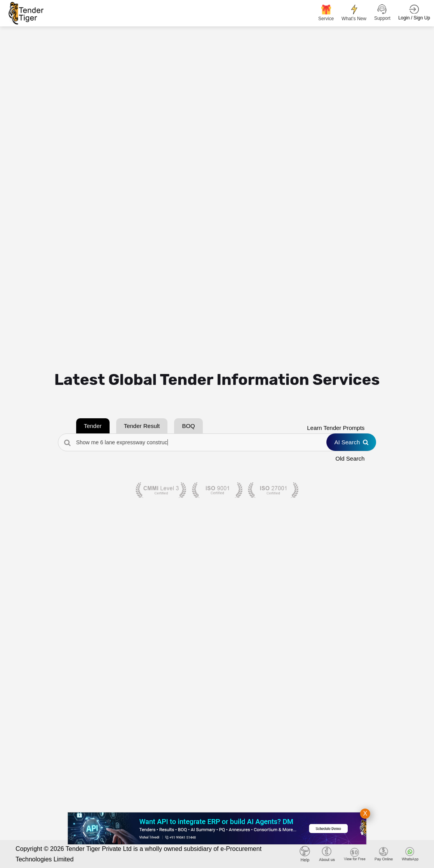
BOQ (188, 426)
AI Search (351, 442)
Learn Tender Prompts (336, 428)
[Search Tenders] (217, 442)
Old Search (350, 458)
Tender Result (142, 426)
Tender (93, 426)
